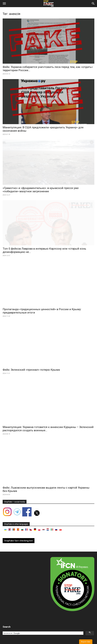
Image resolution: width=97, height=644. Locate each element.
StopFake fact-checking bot (19, 541)
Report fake (86, 642)
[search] (43, 633)
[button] (4, 4)
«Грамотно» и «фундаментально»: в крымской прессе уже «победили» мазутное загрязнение (41, 190)
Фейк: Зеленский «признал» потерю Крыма (31, 370)
